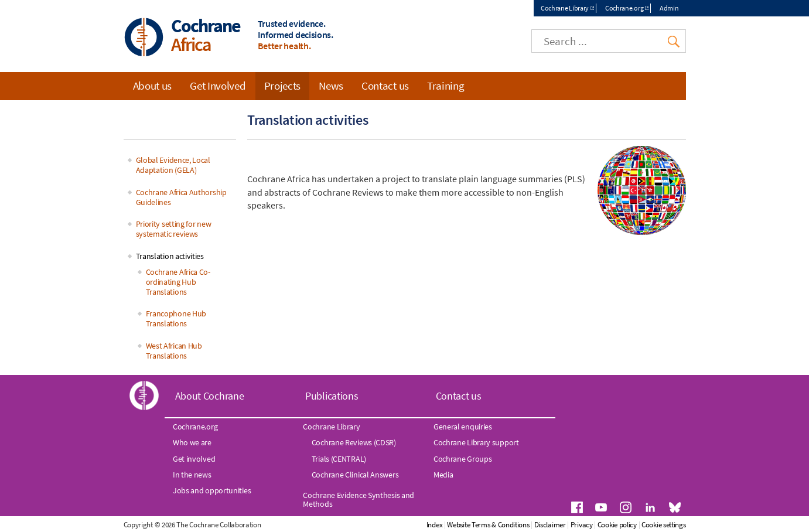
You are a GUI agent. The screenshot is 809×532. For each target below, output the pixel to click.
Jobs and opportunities (212, 490)
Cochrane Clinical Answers (355, 475)
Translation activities (170, 256)
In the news (192, 475)
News (331, 86)
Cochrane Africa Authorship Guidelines (181, 197)
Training (446, 86)
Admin (669, 8)
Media (443, 475)
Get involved (194, 459)
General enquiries (463, 427)
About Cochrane (210, 396)
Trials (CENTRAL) (339, 459)
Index (435, 525)
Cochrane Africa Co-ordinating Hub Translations (178, 282)
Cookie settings (664, 525)
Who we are (192, 442)
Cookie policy (617, 525)
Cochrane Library (565, 8)
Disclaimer (550, 525)
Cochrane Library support (476, 442)
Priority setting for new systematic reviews (174, 229)
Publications (332, 396)
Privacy (582, 525)
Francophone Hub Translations (176, 318)
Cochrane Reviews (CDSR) (354, 442)
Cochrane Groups (463, 459)
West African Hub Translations (174, 351)
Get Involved (218, 86)
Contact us (385, 86)
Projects (283, 86)
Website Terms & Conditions (488, 525)
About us (153, 86)
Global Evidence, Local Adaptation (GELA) (173, 165)
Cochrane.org (624, 8)
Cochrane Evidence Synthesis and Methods (359, 499)
